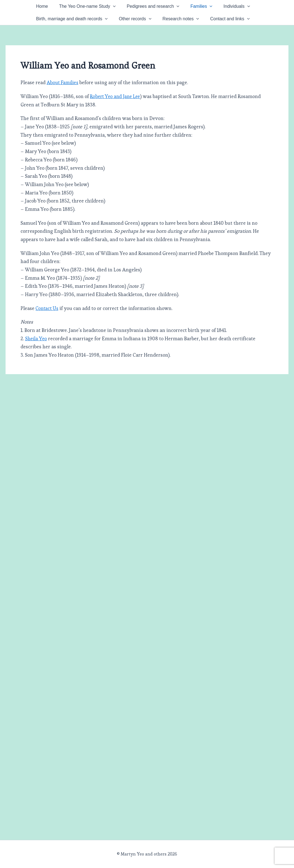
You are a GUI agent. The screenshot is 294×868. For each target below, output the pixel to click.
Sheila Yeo (36, 359)
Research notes (238, 24)
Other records (186, 24)
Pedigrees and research (167, 9)
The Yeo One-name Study (96, 9)
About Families (63, 103)
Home (45, 9)
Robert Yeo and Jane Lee (116, 117)
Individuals (52, 24)
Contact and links (59, 40)
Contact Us (48, 329)
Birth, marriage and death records (118, 24)
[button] (121, 9)
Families (221, 9)
